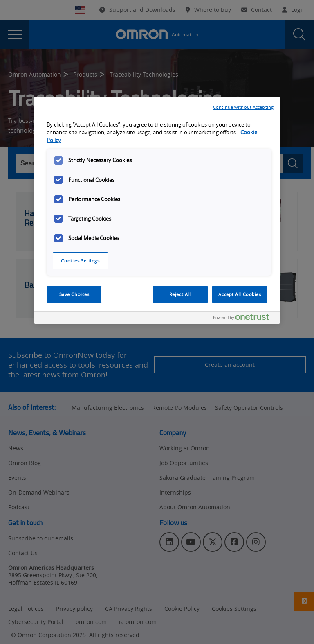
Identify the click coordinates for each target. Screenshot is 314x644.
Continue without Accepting (243, 107)
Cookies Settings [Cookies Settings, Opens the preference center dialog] (80, 261)
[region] (157, 210)
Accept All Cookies (240, 294)
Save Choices (74, 294)
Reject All (180, 294)
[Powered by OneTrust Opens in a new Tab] (244, 319)
